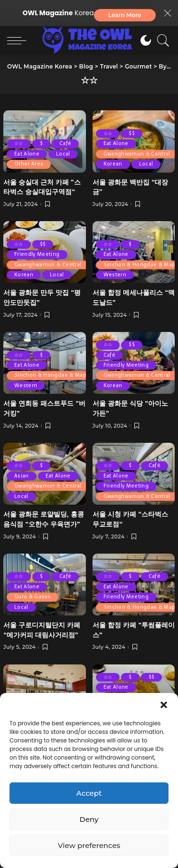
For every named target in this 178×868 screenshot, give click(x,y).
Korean (113, 164)
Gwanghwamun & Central (137, 154)
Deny (89, 819)
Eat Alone (27, 154)
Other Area (29, 164)
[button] (164, 705)
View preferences (89, 845)
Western (115, 275)
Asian (22, 476)
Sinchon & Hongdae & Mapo (52, 375)
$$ (132, 133)
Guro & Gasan (33, 597)
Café (65, 143)
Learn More (125, 15)
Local (63, 154)
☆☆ (19, 143)
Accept (89, 793)
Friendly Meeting (37, 254)
